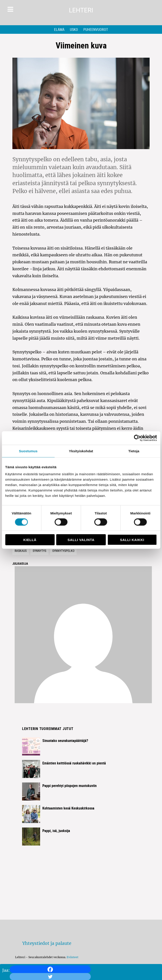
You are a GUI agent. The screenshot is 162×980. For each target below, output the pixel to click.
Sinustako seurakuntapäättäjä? (65, 741)
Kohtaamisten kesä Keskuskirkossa (68, 808)
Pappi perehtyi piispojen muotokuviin (70, 786)
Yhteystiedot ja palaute (47, 943)
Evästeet (73, 957)
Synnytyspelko (63, 551)
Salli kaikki (132, 540)
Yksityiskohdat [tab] (81, 451)
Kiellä (30, 540)
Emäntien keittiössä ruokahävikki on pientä (74, 763)
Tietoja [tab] (134, 451)
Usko (74, 30)
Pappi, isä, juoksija (56, 831)
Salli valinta (81, 540)
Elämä (59, 30)
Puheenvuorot (96, 30)
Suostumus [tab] (28, 451)
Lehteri (81, 10)
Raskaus (21, 551)
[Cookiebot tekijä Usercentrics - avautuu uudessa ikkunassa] (137, 438)
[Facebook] (50, 969)
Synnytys (39, 551)
